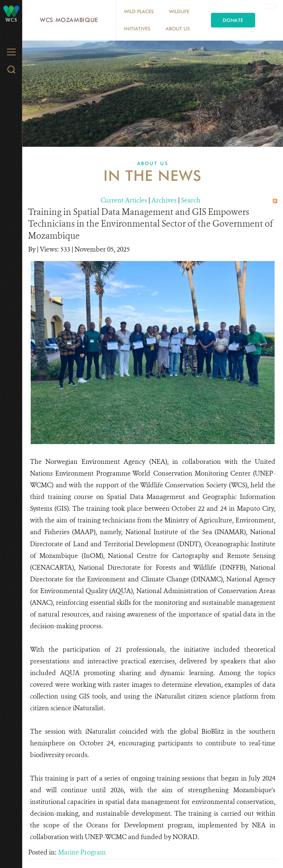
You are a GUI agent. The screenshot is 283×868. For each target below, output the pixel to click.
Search (191, 200)
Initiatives (137, 29)
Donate (233, 20)
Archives (164, 200)
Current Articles (124, 200)
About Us (178, 29)
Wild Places (139, 11)
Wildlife (179, 11)
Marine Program (82, 852)
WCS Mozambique (69, 20)
